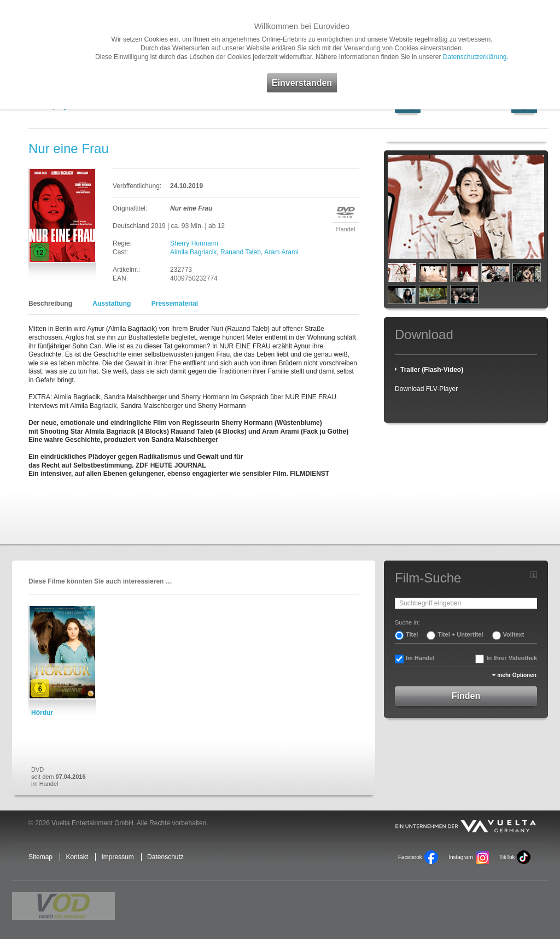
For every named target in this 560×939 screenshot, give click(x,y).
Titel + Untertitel (460, 634)
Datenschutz (165, 857)
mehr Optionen (517, 675)
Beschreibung (50, 304)
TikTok (507, 857)
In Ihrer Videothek (512, 658)
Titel (412, 634)
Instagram (460, 857)
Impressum (117, 857)
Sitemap (40, 857)
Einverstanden (302, 83)
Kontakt (77, 857)
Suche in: (407, 622)
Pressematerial (175, 304)
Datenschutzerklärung (475, 57)
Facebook (410, 857)
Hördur (42, 713)
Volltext (514, 634)
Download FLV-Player (426, 389)
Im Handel (420, 658)
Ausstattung (112, 304)
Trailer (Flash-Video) (432, 370)
